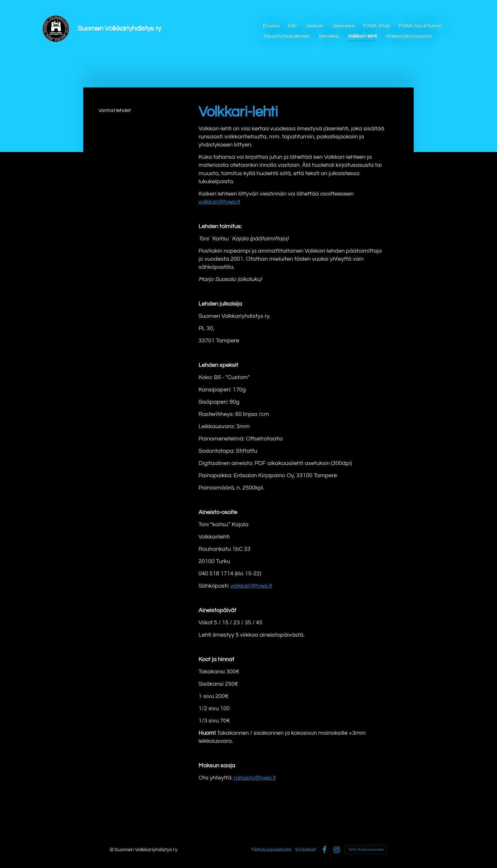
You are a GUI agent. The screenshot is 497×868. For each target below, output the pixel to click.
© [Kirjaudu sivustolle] (112, 850)
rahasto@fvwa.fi (255, 778)
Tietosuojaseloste (271, 850)
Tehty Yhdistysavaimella (366, 850)
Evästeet (306, 850)
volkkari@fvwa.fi (219, 202)
